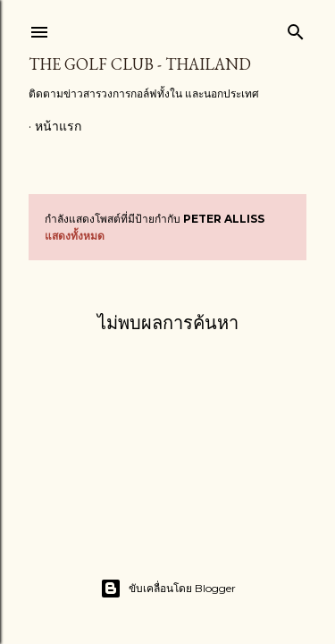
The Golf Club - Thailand (140, 64)
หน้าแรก (58, 126)
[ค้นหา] (296, 28)
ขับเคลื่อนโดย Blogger (168, 589)
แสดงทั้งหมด (75, 236)
